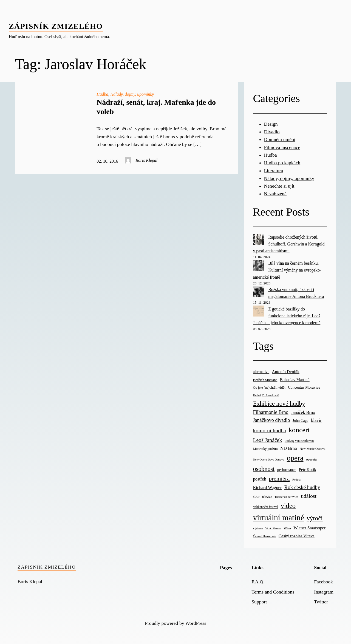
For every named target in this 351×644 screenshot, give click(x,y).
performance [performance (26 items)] (287, 470)
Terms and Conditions (273, 592)
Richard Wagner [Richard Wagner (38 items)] (268, 488)
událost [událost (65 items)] (309, 496)
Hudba (102, 94)
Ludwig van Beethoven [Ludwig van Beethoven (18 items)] (299, 441)
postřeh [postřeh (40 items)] (260, 479)
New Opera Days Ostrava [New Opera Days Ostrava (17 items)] (269, 459)
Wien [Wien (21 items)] (287, 528)
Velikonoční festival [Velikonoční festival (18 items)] (266, 507)
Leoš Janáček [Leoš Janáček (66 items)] (268, 440)
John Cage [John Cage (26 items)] (300, 421)
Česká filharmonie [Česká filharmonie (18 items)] (265, 536)
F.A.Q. (258, 582)
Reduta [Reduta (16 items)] (296, 480)
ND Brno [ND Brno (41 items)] (289, 448)
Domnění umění (280, 139)
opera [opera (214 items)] (295, 458)
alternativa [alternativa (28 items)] (261, 372)
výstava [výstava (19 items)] (258, 528)
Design (271, 124)
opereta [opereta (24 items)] (311, 459)
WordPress (196, 623)
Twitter (321, 602)
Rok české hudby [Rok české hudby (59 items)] (302, 487)
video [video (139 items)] (288, 506)
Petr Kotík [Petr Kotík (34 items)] (307, 469)
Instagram (324, 592)
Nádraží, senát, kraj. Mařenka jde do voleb (156, 107)
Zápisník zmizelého (56, 26)
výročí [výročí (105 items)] (315, 518)
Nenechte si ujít (279, 186)
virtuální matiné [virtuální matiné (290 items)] (279, 518)
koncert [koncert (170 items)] (299, 430)
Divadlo (272, 132)
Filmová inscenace (282, 147)
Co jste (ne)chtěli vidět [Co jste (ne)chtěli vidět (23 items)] (269, 387)
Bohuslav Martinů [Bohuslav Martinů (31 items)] (295, 380)
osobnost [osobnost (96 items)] (264, 469)
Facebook (323, 582)
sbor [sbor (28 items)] (256, 496)
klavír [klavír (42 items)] (316, 420)
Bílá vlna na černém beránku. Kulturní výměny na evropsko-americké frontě (287, 270)
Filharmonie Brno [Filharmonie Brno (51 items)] (271, 412)
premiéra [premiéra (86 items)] (279, 479)
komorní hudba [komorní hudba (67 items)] (270, 430)
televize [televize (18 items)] (267, 497)
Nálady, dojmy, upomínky (132, 94)
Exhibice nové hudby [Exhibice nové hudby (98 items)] (279, 404)
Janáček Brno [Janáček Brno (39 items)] (303, 412)
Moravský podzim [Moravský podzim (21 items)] (265, 449)
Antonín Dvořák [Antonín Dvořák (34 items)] (286, 372)
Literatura (274, 171)
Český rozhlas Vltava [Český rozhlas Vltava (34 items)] (297, 536)
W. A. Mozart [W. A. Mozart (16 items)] (273, 528)
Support (259, 602)
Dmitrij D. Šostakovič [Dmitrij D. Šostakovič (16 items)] (266, 395)
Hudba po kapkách (282, 163)
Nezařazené (275, 194)
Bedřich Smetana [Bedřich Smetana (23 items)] (265, 380)
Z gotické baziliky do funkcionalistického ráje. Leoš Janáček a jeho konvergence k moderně (287, 316)
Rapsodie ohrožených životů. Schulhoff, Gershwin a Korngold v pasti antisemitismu (289, 244)
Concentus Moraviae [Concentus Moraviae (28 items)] (304, 387)
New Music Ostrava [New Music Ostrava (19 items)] (313, 449)
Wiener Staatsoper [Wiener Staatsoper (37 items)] (309, 528)
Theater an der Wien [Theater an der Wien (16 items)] (286, 497)
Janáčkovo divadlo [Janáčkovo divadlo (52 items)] (272, 420)
